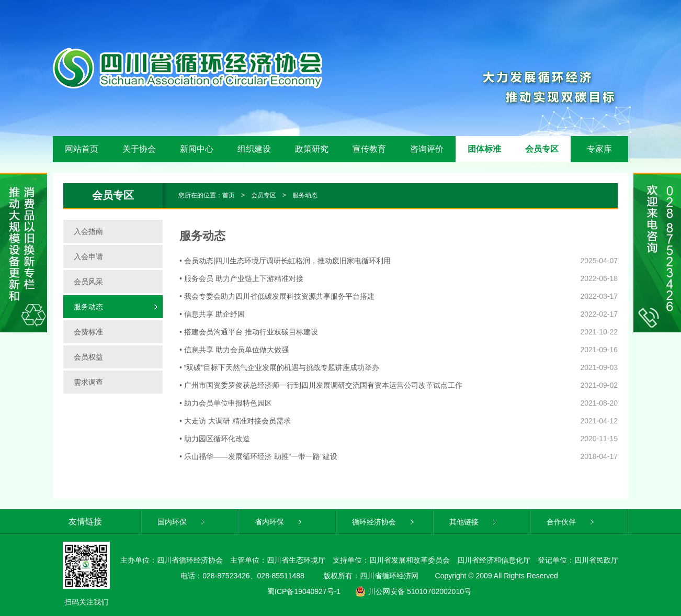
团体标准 (484, 149)
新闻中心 (197, 149)
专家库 (599, 149)
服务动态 (305, 195)
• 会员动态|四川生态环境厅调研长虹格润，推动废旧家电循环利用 (285, 261)
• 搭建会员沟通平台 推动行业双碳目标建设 (249, 332)
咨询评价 (427, 149)
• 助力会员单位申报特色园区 (226, 403)
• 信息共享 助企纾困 (212, 314)
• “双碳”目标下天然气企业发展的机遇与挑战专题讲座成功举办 (279, 367)
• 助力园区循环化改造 (215, 439)
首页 (229, 195)
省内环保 (279, 522)
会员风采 (88, 282)
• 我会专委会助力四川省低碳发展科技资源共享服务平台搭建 (277, 296)
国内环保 (182, 522)
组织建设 (254, 149)
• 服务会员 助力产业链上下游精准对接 (241, 278)
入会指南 (88, 231)
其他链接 (474, 522)
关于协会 (139, 149)
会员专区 (542, 149)
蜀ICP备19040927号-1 (304, 591)
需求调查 (88, 382)
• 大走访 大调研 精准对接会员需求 (235, 421)
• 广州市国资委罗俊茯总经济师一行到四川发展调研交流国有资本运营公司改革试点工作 (321, 385)
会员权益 (88, 357)
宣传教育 (369, 149)
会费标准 (88, 332)
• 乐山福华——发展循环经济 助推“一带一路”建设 (258, 456)
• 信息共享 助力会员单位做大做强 (234, 350)
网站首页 (82, 149)
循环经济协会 (384, 522)
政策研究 (312, 149)
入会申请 (88, 256)
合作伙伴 (571, 522)
